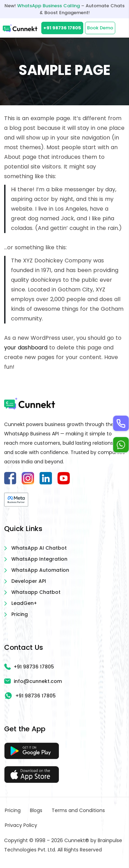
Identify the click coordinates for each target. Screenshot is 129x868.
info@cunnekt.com (33, 681)
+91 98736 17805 (62, 28)
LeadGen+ (24, 603)
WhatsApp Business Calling (49, 6)
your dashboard (26, 348)
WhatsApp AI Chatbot (39, 548)
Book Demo (100, 28)
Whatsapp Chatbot (36, 592)
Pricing (20, 614)
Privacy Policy (21, 825)
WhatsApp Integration (39, 559)
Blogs (36, 810)
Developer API (29, 581)
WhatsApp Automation (40, 570)
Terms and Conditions (78, 810)
